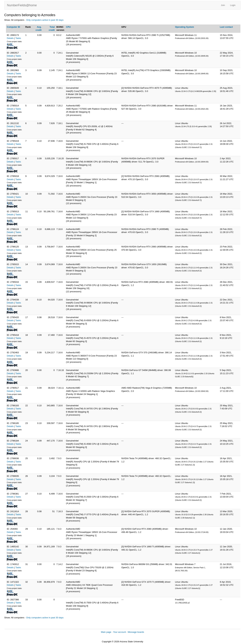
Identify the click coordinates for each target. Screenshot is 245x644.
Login (233, 5)
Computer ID (13, 27)
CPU (68, 27)
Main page (106, 632)
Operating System (185, 27)
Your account (119, 632)
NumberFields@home (22, 5)
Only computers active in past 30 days (45, 20)
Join (223, 5)
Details (10, 38)
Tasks (18, 38)
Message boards (136, 632)
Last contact (226, 27)
